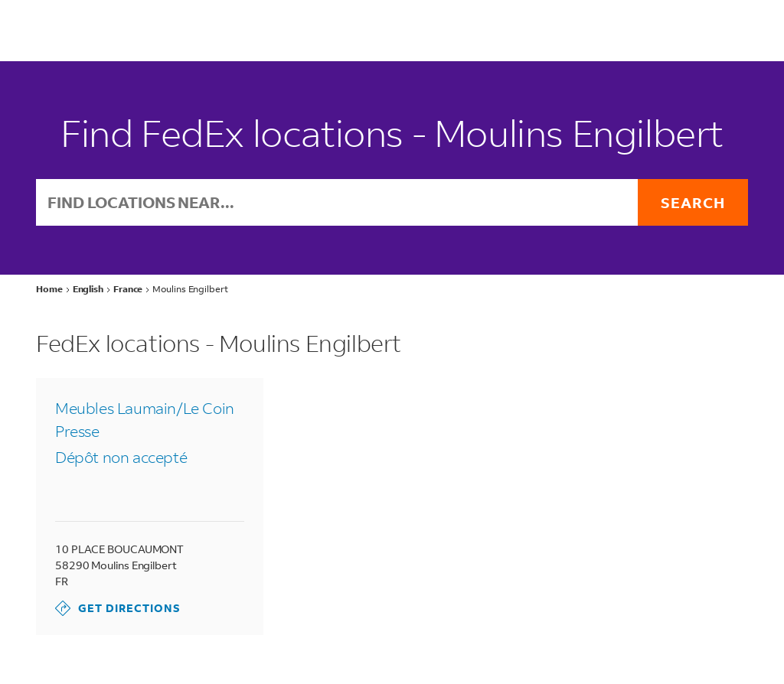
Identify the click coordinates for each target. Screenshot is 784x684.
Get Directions (118, 608)
